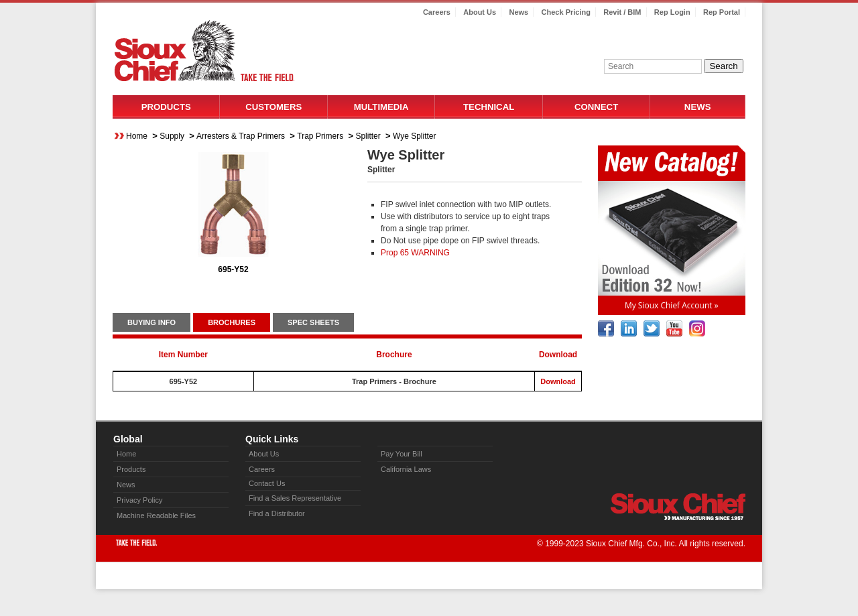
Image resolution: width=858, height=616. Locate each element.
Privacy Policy (139, 500)
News (518, 12)
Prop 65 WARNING (415, 253)
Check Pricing (566, 12)
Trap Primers (320, 136)
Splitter (368, 136)
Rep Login (672, 12)
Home (137, 136)
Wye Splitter (415, 136)
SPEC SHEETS (313, 322)
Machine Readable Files (156, 515)
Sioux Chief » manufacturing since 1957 (678, 507)
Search (723, 66)
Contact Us (267, 483)
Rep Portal (722, 12)
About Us (480, 12)
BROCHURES (232, 322)
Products (166, 107)
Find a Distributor (277, 513)
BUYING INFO (151, 322)
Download (558, 381)
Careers (437, 12)
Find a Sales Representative (295, 498)
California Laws (406, 469)
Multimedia (381, 107)
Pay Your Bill (402, 454)
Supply (172, 136)
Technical (489, 107)
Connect (596, 107)
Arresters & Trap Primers (241, 136)
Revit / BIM (622, 12)
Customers (273, 107)
